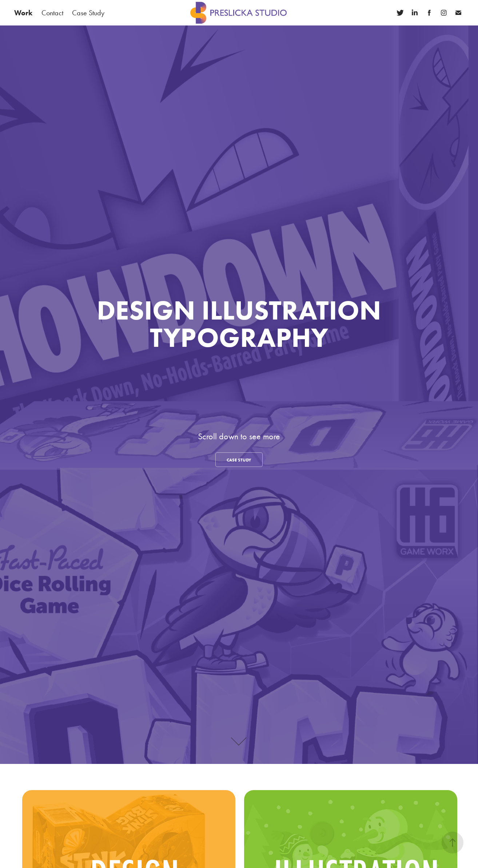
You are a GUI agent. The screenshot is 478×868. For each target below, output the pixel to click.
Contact (52, 13)
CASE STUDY (239, 460)
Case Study (88, 13)
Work (23, 13)
